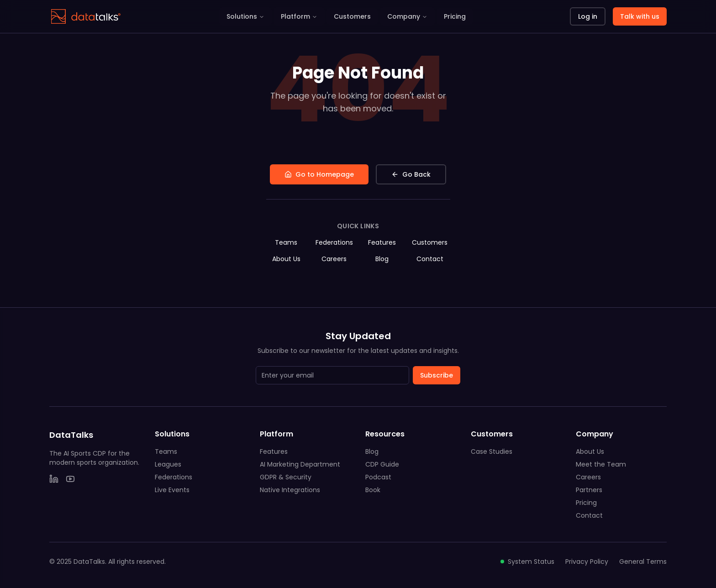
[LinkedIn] (54, 479)
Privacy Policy (587, 562)
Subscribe (437, 375)
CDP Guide (382, 464)
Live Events (172, 490)
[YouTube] (70, 479)
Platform (299, 16)
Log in (588, 16)
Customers (352, 16)
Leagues (168, 464)
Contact (430, 259)
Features (382, 242)
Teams (286, 242)
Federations (334, 242)
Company (407, 16)
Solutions (245, 16)
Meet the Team (601, 464)
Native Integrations (290, 490)
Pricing (455, 16)
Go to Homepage (319, 174)
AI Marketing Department (300, 464)
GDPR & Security (286, 477)
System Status (527, 562)
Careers (334, 259)
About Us (286, 259)
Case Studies (492, 451)
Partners (589, 490)
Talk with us (640, 16)
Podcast (378, 477)
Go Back (411, 174)
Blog (382, 259)
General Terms (643, 562)
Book (373, 490)
